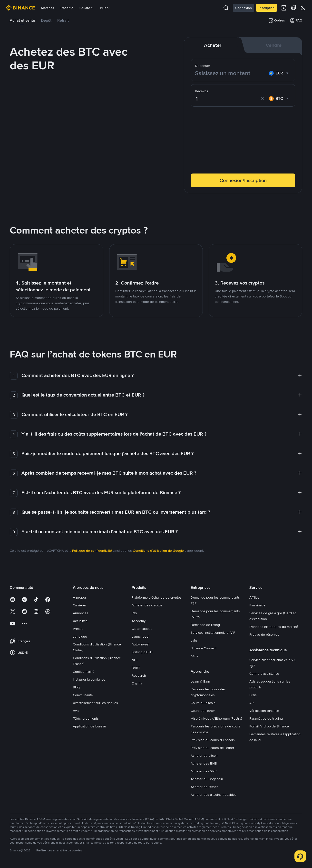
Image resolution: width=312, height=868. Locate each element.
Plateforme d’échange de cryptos (157, 597)
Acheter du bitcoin (205, 756)
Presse (78, 629)
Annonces (81, 613)
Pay (134, 613)
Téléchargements (86, 718)
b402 (195, 656)
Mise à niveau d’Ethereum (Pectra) (216, 718)
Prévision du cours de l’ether (212, 748)
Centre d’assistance (264, 674)
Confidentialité (84, 672)
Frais (253, 695)
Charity (137, 683)
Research (139, 675)
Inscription (267, 8)
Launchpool (140, 636)
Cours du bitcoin (203, 703)
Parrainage (257, 605)
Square (87, 8)
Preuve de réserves (264, 634)
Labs (194, 640)
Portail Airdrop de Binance (269, 726)
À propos (80, 597)
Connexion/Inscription (243, 180)
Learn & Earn (200, 681)
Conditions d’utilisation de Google (158, 551)
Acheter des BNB (204, 763)
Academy (139, 621)
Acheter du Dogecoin (207, 779)
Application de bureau (89, 726)
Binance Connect (204, 648)
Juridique (80, 636)
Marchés (48, 8)
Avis (76, 711)
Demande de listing (205, 625)
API (252, 703)
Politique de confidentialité (92, 551)
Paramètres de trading (266, 718)
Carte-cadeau (142, 629)
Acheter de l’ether (204, 787)
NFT (135, 660)
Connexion (244, 8)
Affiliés (254, 597)
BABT (136, 668)
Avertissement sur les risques (95, 703)
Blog (76, 687)
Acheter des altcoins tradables (214, 795)
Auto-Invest (141, 644)
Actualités (80, 621)
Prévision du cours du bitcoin (213, 740)
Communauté (83, 695)
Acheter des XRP (204, 771)
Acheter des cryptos (147, 605)
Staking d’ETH (142, 652)
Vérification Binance (264, 711)
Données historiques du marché (274, 627)
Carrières (80, 605)
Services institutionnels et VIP (213, 633)
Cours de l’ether (203, 711)
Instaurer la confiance (89, 679)
